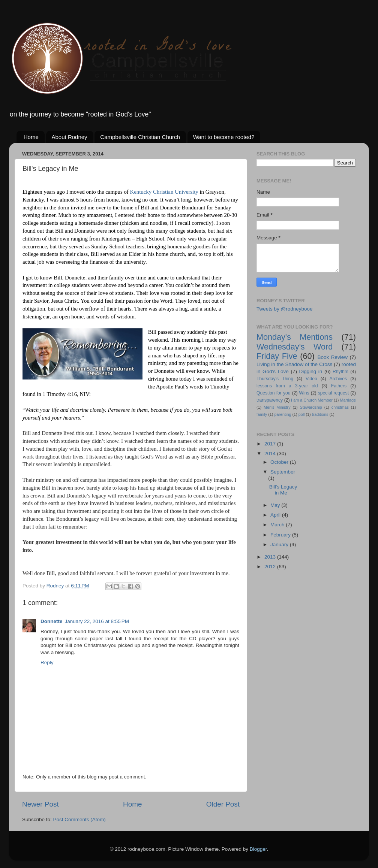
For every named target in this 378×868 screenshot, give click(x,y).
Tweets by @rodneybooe (285, 309)
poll (302, 414)
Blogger (258, 849)
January (280, 545)
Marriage (348, 400)
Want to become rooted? (224, 137)
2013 (271, 557)
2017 (271, 444)
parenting (283, 414)
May (276, 505)
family (262, 414)
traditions (320, 414)
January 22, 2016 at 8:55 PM (97, 621)
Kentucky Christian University (164, 192)
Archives (338, 379)
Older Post (223, 804)
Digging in (311, 371)
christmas (340, 407)
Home (31, 137)
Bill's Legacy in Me (283, 490)
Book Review (332, 357)
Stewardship (311, 407)
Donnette (52, 621)
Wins (304, 393)
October (280, 462)
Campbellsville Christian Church (140, 137)
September (283, 472)
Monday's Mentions (295, 337)
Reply (47, 663)
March (278, 525)
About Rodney (70, 137)
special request (333, 393)
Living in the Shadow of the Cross (294, 364)
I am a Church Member (312, 400)
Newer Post (40, 804)
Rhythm (340, 372)
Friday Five (277, 356)
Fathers (339, 386)
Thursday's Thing (275, 379)
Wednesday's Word (295, 347)
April (276, 515)
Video (311, 379)
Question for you (274, 393)
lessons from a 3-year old (287, 386)
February (281, 535)
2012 (271, 567)
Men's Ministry (277, 407)
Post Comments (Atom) (79, 819)
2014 (271, 453)
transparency (270, 400)
